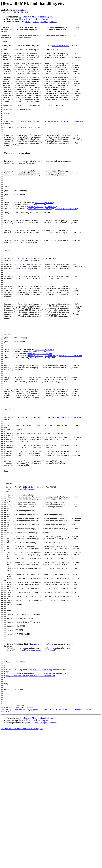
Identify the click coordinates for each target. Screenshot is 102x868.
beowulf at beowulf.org (66, 245)
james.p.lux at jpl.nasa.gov (69, 140)
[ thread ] (36, 22)
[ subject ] (44, 22)
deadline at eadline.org (40, 245)
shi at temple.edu (20, 10)
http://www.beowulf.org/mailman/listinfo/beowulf (32, 775)
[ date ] (28, 22)
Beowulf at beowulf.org (41, 768)
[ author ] (53, 22)
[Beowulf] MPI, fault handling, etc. (38, 17)
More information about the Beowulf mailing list (22, 866)
